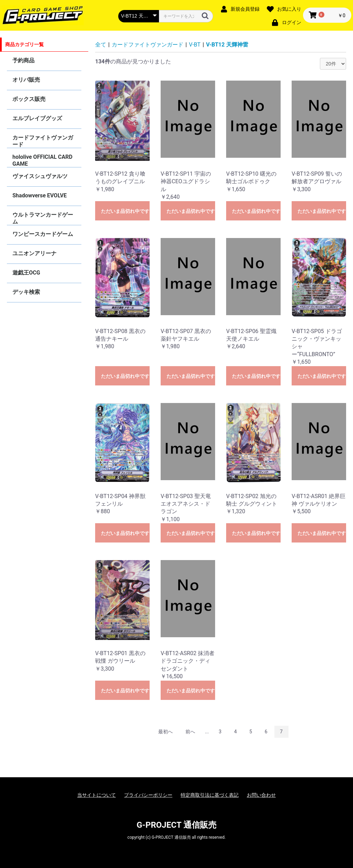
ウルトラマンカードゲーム (43, 218)
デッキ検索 (26, 292)
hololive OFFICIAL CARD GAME (42, 160)
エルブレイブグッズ (37, 118)
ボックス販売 (29, 99)
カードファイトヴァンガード (43, 141)
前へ (190, 732)
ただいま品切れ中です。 (125, 211)
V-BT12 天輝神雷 (227, 45)
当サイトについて (97, 795)
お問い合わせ (261, 795)
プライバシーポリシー (148, 795)
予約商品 (23, 60)
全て (101, 45)
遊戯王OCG (26, 273)
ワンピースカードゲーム (43, 234)
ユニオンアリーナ (34, 253)
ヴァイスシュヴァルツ (40, 176)
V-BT (195, 45)
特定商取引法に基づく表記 (210, 795)
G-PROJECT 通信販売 (176, 825)
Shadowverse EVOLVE (39, 195)
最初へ (165, 732)
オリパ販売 (26, 80)
